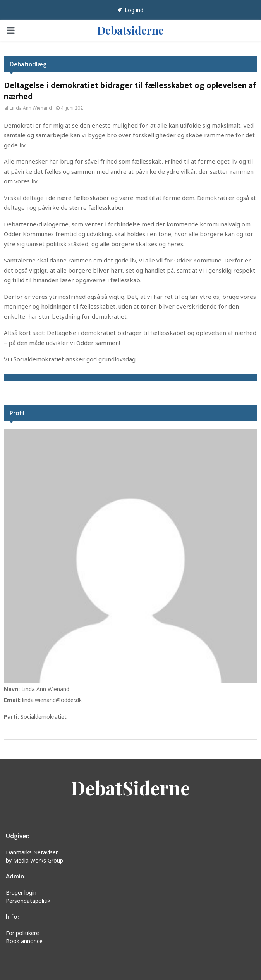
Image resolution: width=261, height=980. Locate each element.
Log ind (130, 10)
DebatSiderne (130, 788)
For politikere (22, 933)
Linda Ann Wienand (31, 108)
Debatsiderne (130, 30)
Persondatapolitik (28, 901)
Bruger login (21, 893)
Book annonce (24, 941)
